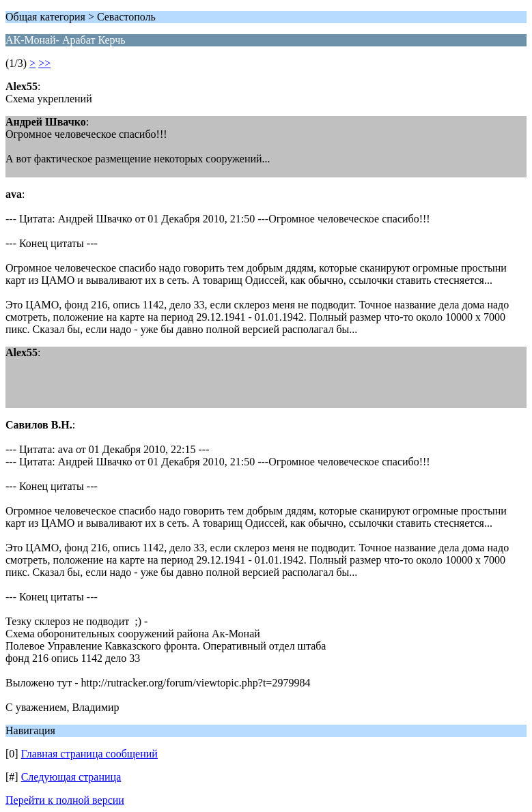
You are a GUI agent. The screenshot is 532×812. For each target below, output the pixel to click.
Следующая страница (71, 777)
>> (44, 63)
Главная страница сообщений (89, 754)
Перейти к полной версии (65, 800)
